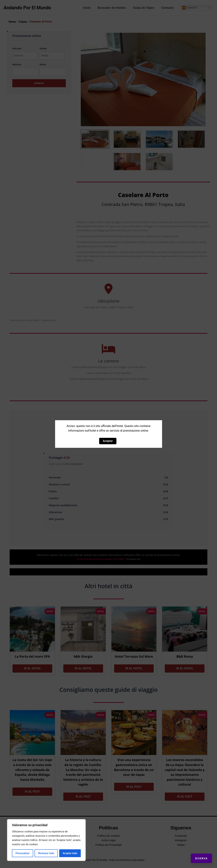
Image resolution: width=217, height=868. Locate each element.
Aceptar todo (70, 853)
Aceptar (108, 441)
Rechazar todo (46, 853)
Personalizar (22, 853)
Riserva (199, 856)
